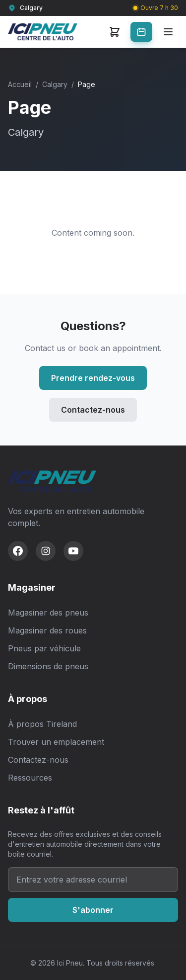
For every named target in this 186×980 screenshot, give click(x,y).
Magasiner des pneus (48, 613)
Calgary (55, 84)
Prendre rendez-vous (93, 378)
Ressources (30, 778)
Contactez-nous (93, 410)
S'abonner (93, 910)
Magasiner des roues (47, 630)
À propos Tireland (42, 724)
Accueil (20, 84)
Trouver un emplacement (56, 742)
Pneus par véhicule (44, 648)
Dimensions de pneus (48, 666)
